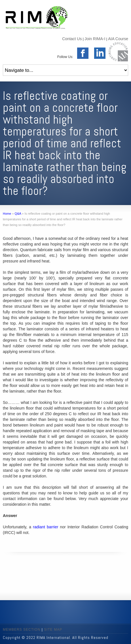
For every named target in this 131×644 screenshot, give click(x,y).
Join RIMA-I (95, 39)
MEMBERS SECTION (22, 630)
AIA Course (118, 39)
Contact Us (72, 39)
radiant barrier (46, 527)
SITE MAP (53, 630)
